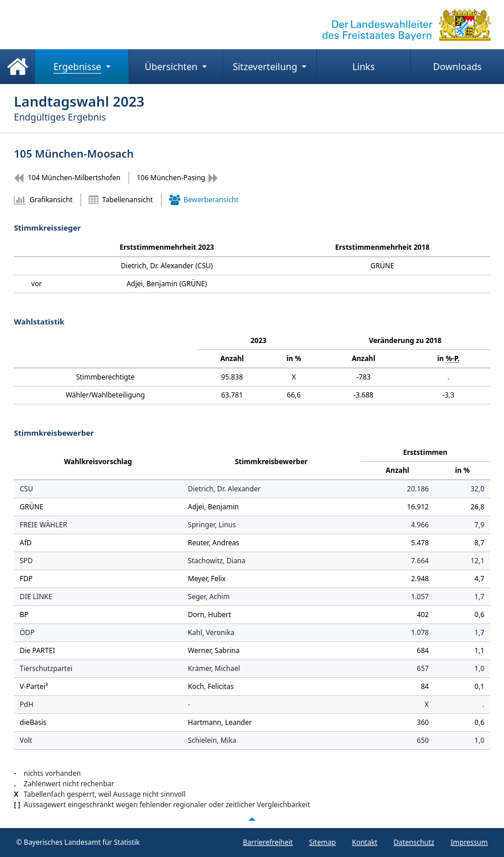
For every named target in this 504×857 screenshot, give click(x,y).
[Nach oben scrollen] (252, 819)
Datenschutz (414, 842)
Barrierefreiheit (268, 842)
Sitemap (322, 842)
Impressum (469, 842)
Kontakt (365, 842)
